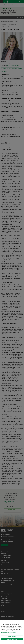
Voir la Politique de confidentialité (9, 632)
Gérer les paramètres (12, 637)
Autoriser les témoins (12, 639)
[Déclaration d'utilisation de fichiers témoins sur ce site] (12, 632)
